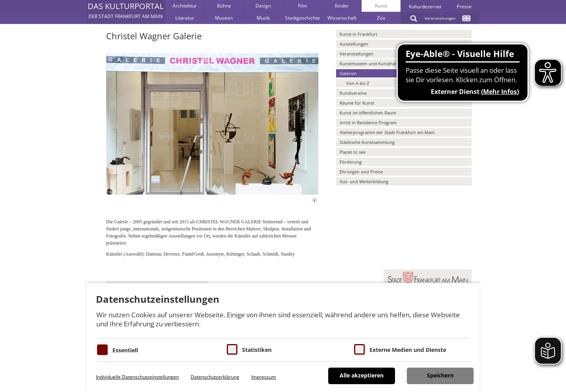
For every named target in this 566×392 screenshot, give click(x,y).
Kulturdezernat (425, 6)
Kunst (381, 6)
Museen (224, 18)
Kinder (342, 6)
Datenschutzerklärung (215, 377)
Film (302, 6)
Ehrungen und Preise (361, 172)
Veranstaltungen (440, 18)
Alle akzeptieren (362, 375)
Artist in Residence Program (368, 122)
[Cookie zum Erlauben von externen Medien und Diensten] (359, 349)
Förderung (351, 162)
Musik (263, 18)
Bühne (224, 6)
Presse (464, 6)
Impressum (264, 377)
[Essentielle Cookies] (102, 350)
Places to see (353, 152)
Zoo (381, 18)
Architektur (185, 6)
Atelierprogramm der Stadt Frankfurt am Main (387, 132)
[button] (126, 12)
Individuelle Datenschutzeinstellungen (137, 377)
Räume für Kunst (357, 103)
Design (263, 6)
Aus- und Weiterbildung (364, 181)
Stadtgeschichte (302, 18)
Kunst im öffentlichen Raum (368, 113)
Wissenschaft (342, 18)
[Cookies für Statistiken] (232, 349)
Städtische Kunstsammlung (367, 142)
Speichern (440, 375)
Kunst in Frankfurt (358, 34)
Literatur (185, 18)
